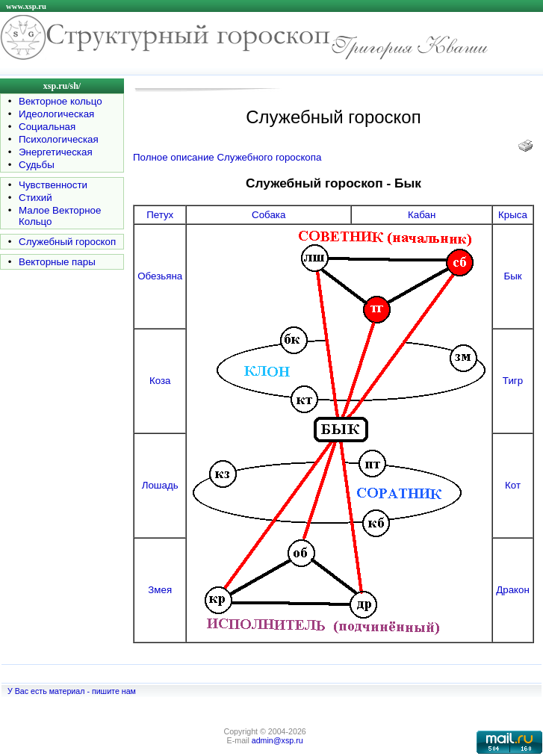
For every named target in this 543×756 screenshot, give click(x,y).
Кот (513, 485)
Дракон (513, 590)
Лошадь (160, 485)
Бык (512, 276)
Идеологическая (56, 114)
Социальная (47, 127)
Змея (160, 590)
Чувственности (53, 185)
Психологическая (59, 139)
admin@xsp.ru (277, 740)
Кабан (422, 215)
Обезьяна (160, 276)
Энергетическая (56, 152)
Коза (160, 381)
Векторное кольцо (60, 101)
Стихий (35, 198)
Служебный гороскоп (67, 242)
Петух (160, 215)
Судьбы (37, 165)
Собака (269, 215)
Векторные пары (57, 262)
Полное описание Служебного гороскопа (227, 157)
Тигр (513, 381)
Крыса (513, 215)
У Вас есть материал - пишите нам (72, 691)
